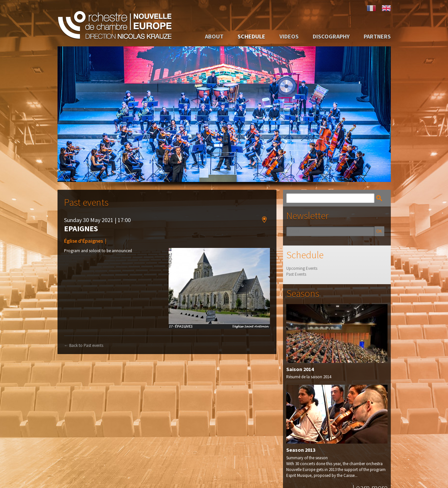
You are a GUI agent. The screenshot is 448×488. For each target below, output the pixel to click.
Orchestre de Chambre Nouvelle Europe (115, 23)
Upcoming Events (302, 268)
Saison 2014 (300, 369)
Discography (331, 36)
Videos (289, 36)
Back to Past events (84, 345)
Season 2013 (301, 450)
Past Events (296, 274)
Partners (377, 36)
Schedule (251, 36)
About (214, 36)
